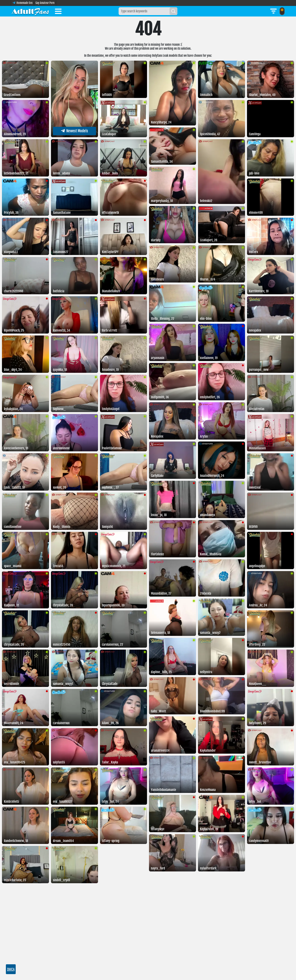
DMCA (11, 969)
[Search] (173, 11)
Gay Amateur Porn (45, 3)
